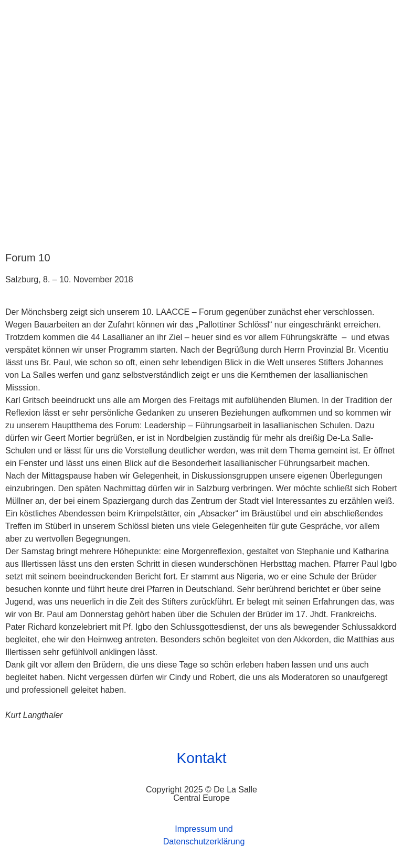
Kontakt (202, 758)
